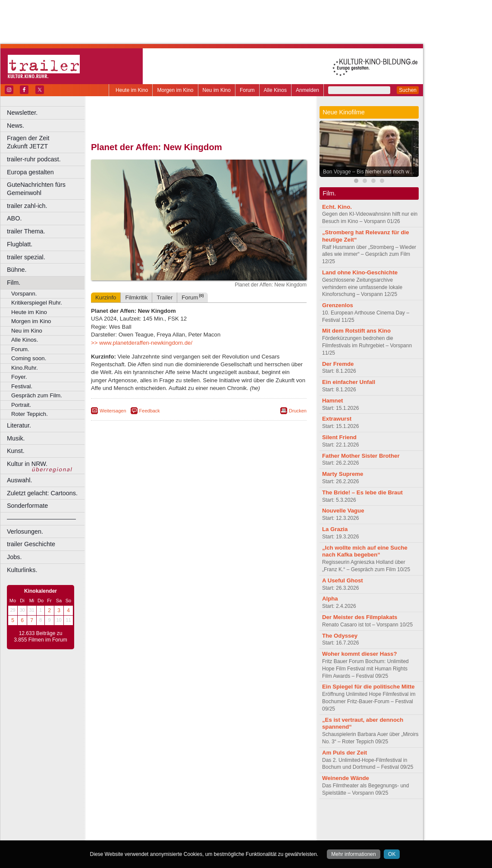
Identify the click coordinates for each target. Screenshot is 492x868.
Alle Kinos (275, 90)
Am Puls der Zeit (345, 753)
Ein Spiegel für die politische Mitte (368, 687)
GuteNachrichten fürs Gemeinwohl (36, 189)
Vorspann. (24, 294)
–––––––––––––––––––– (41, 519)
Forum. (20, 349)
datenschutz (224, 820)
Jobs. (14, 557)
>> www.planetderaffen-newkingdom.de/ (142, 343)
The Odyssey (340, 636)
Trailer (165, 297)
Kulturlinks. (22, 570)
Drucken (298, 411)
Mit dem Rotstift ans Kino (356, 331)
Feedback (150, 411)
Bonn (151, 834)
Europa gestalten (30, 172)
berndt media (162, 820)
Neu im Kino (217, 90)
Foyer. (19, 377)
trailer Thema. (26, 231)
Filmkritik (136, 297)
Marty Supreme (343, 474)
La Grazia (335, 529)
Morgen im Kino (175, 90)
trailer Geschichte (31, 544)
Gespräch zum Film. (37, 395)
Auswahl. (19, 480)
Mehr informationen (353, 854)
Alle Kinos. (25, 340)
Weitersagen (113, 411)
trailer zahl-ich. (27, 206)
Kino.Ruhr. (25, 368)
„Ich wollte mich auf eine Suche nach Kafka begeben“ (365, 551)
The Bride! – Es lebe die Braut (362, 492)
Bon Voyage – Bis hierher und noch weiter (371, 172)
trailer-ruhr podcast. (34, 159)
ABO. (14, 218)
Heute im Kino (132, 90)
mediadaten (269, 820)
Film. (14, 283)
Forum (247, 90)
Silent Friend (339, 437)
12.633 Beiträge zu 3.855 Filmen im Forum (40, 637)
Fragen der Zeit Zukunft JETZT (47, 142)
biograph (130, 827)
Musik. (16, 438)
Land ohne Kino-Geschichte (360, 272)
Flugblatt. (20, 244)
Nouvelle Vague (343, 511)
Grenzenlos (338, 305)
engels (173, 827)
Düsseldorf (237, 834)
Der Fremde (338, 364)
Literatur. (19, 425)
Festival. (22, 386)
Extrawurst (337, 419)
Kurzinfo (106, 297)
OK (392, 854)
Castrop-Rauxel (178, 834)
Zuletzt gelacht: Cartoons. (42, 493)
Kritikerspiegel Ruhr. (37, 303)
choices (153, 827)
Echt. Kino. (337, 207)
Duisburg (263, 834)
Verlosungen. (25, 531)
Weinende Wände (346, 778)
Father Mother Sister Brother (361, 456)
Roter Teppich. (30, 414)
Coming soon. (29, 358)
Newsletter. (22, 113)
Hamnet (332, 401)
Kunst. (16, 451)
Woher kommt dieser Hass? (359, 654)
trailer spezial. (26, 257)
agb (247, 820)
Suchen (408, 90)
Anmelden (307, 90)
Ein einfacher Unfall (349, 382)
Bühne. (17, 270)
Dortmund (210, 834)
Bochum (133, 834)
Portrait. (21, 405)
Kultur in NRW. (27, 464)
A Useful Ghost (343, 580)
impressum (194, 820)
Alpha (330, 599)
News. (16, 126)
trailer (199, 827)
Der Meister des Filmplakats (360, 617)
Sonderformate (27, 506)
